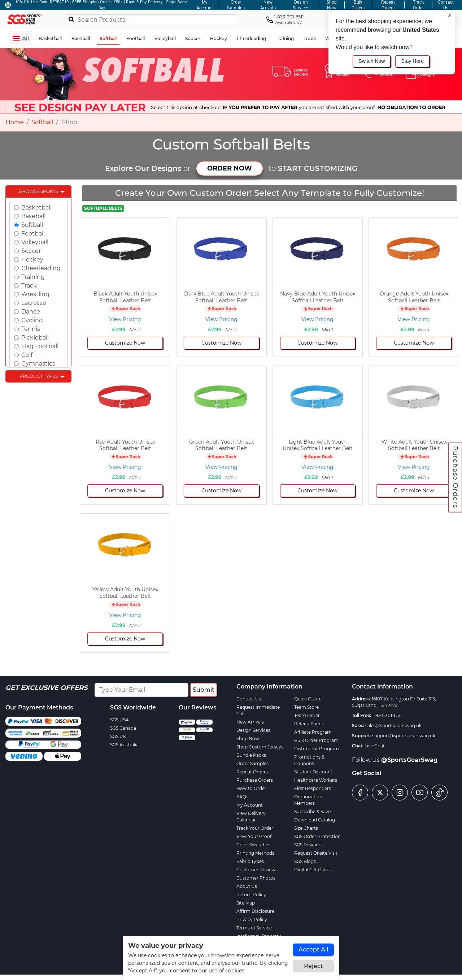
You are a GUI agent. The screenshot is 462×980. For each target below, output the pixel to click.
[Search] (71, 19)
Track (29, 286)
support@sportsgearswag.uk (404, 736)
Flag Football (40, 346)
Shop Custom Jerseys (260, 747)
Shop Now (248, 739)
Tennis (31, 329)
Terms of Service (254, 928)
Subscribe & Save (312, 811)
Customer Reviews (257, 870)
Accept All (313, 949)
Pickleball (35, 338)
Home (15, 122)
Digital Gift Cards (312, 870)
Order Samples (252, 763)
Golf (27, 355)
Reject (313, 966)
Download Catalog (315, 820)
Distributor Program (317, 749)
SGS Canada (123, 728)
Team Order (307, 715)
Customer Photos (256, 878)
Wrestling (35, 294)
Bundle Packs (251, 755)
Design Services (253, 730)
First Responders (313, 788)
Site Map (246, 903)
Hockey (32, 260)
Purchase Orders (456, 477)
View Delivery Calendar (251, 817)
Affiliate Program (313, 732)
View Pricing (125, 319)
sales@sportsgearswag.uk (393, 726)
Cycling (32, 320)
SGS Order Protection (317, 836)
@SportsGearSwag (409, 760)
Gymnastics (38, 364)
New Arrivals (250, 722)
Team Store (306, 707)
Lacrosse (34, 303)
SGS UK (118, 736)
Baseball (33, 216)
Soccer (31, 251)
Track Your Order (255, 828)
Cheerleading (41, 268)
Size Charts (306, 828)
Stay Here (412, 61)
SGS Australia (124, 745)
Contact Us (249, 699)
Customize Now (125, 343)
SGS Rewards (308, 845)
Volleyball (35, 242)
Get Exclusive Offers (46, 688)
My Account (250, 805)
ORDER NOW (230, 168)
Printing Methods (255, 853)
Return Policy (251, 895)
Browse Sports (39, 191)
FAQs (242, 797)
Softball (42, 122)
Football (33, 234)
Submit (204, 690)
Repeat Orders (252, 772)
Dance (31, 312)
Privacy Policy (252, 919)
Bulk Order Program (316, 740)
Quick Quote (308, 699)
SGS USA (119, 720)
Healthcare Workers (316, 780)
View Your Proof (254, 836)
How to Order (251, 788)
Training (33, 277)
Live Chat (375, 746)
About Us (247, 886)
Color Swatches (253, 845)
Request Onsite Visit (316, 853)
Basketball (36, 208)
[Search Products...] (151, 20)
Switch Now (372, 61)
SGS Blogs (305, 861)
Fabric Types (250, 861)
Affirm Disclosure (255, 911)
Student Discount (313, 772)
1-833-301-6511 (387, 715)
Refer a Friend (309, 724)
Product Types (39, 376)
